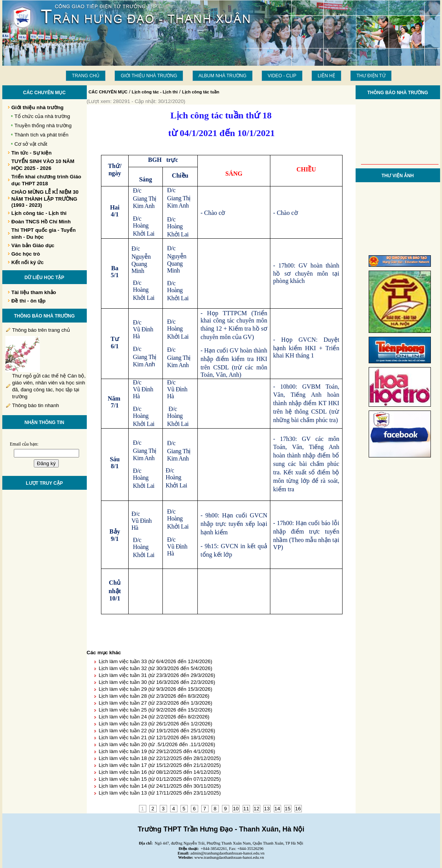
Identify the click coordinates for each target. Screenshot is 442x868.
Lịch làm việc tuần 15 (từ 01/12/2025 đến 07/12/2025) (160, 779)
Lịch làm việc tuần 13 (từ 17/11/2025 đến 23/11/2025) (160, 793)
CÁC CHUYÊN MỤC (108, 92)
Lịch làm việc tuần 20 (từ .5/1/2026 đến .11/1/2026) (157, 744)
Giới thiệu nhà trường (149, 76)
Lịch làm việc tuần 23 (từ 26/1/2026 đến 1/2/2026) (156, 724)
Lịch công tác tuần (201, 92)
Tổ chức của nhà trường (42, 116)
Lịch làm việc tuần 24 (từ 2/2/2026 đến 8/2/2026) (154, 717)
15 (288, 809)
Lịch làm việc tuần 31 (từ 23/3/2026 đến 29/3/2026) (157, 675)
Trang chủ (86, 76)
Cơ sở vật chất (31, 144)
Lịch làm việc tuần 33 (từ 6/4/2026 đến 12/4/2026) (156, 661)
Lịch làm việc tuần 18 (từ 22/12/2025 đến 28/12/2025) (160, 758)
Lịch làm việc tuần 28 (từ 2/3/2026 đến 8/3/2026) (154, 696)
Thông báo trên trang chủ (41, 330)
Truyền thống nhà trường (43, 126)
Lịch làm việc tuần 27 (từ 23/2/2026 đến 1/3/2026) (156, 703)
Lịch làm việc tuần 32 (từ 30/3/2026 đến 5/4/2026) (156, 668)
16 (298, 809)
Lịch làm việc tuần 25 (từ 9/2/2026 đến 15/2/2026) (156, 710)
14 (277, 809)
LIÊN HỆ (326, 76)
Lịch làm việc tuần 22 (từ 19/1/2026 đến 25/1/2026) (157, 731)
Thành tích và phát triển (42, 135)
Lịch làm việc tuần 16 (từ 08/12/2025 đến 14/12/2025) (160, 772)
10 (236, 809)
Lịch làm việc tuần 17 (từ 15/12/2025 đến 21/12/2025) (160, 765)
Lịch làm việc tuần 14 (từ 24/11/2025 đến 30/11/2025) (160, 786)
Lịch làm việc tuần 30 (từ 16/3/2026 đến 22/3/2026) (157, 682)
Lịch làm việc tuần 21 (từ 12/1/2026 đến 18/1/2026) (157, 737)
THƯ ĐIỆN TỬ (371, 76)
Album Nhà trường (223, 76)
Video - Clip (282, 76)
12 (257, 809)
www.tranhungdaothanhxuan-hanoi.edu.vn (229, 857)
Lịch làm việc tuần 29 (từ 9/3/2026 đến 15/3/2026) (156, 689)
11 (246, 809)
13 (267, 809)
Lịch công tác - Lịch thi (155, 92)
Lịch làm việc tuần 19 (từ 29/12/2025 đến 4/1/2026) (157, 751)
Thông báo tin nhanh (36, 405)
